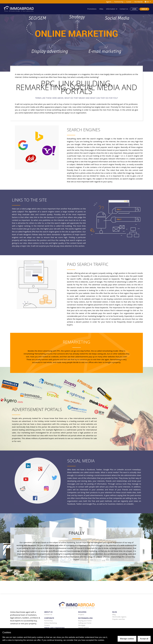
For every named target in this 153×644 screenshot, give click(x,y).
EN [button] (147, 2)
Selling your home (85, 623)
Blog (114, 615)
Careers (47, 625)
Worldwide (139, 2)
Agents (109, 2)
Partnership (119, 2)
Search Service (84, 628)
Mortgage (82, 625)
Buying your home (85, 621)
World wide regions (119, 617)
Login (134, 9)
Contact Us (124, 9)
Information (111, 9)
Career (129, 2)
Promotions (92, 9)
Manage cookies (127, 639)
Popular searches (119, 619)
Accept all (144, 639)
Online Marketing (51, 623)
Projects (81, 615)
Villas (101, 9)
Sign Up (144, 9)
